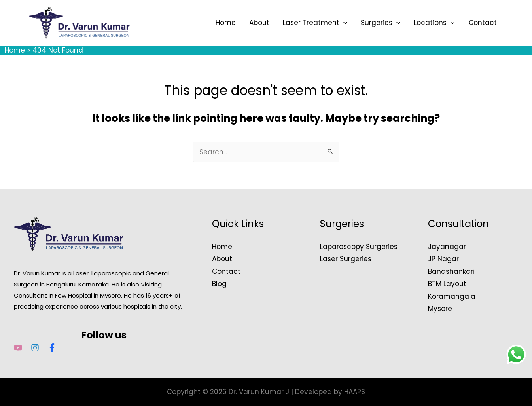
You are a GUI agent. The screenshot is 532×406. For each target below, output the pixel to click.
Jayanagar (447, 247)
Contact (483, 23)
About (259, 23)
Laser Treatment (315, 23)
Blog (219, 284)
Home (226, 23)
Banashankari (451, 271)
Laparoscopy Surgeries (359, 247)
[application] (343, 23)
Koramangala (452, 296)
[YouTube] (18, 348)
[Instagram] (35, 348)
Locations (434, 23)
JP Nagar (443, 259)
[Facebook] (52, 348)
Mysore (440, 309)
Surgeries (381, 23)
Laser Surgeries (346, 259)
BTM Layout (447, 284)
